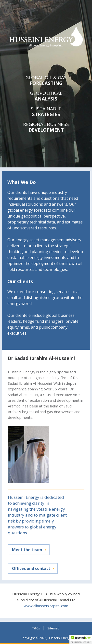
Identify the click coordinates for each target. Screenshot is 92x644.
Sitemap (53, 628)
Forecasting (46, 81)
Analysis (46, 96)
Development (46, 127)
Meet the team (27, 550)
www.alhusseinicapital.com (46, 606)
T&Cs (36, 628)
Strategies (46, 112)
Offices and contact (31, 568)
